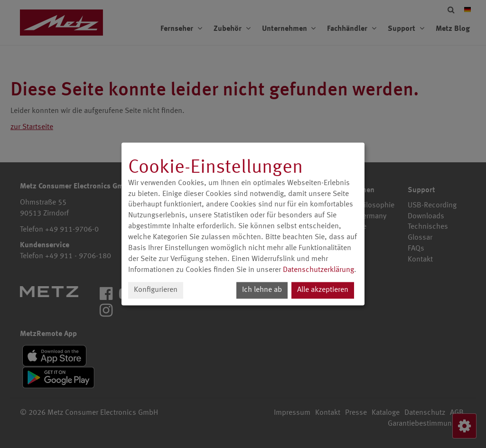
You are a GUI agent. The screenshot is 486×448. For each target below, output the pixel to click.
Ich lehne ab (262, 290)
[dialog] (243, 224)
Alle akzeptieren (323, 290)
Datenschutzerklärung (318, 270)
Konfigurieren (156, 290)
